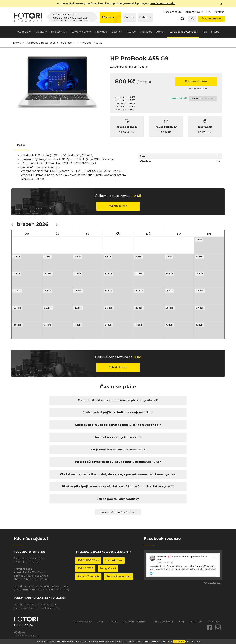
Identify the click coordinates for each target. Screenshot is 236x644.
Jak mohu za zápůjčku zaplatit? (118, 437)
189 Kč (209, 132)
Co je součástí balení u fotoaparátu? (118, 450)
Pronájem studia (172, 12)
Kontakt (219, 12)
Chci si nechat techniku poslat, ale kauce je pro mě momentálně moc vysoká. (118, 474)
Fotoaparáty (23, 32)
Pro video (101, 32)
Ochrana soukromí (162, 622)
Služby (215, 32)
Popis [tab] (21, 145)
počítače (66, 43)
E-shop (145, 17)
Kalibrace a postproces (183, 32)
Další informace (193, 641)
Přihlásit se (196, 622)
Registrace (213, 622)
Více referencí (213, 583)
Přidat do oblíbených (196, 89)
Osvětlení (117, 32)
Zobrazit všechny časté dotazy (118, 512)
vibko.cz (35, 636)
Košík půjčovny (211, 19)
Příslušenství (59, 32)
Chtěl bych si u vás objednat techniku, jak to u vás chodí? (118, 425)
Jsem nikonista (114, 560)
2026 (42, 224)
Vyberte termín (118, 206)
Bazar (129, 17)
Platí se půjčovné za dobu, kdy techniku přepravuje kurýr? (118, 462)
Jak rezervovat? (194, 12)
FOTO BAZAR (85, 568)
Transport (146, 32)
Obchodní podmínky (135, 622)
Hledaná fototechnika (118, 576)
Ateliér (160, 32)
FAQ (209, 12)
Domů (17, 43)
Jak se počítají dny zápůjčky (118, 499)
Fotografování (108, 568)
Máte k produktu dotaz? (203, 98)
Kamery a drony (81, 32)
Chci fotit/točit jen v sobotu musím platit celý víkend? (118, 400)
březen (26, 224)
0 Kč (133, 132)
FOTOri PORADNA (88, 560)
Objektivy (41, 32)
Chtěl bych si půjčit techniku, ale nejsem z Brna (118, 412)
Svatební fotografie (88, 576)
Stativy (132, 32)
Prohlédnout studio (163, 3)
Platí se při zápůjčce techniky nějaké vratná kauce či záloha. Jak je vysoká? (118, 486)
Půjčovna (110, 17)
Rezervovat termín (196, 81)
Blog (181, 622)
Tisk (204, 32)
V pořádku (179, 641)
